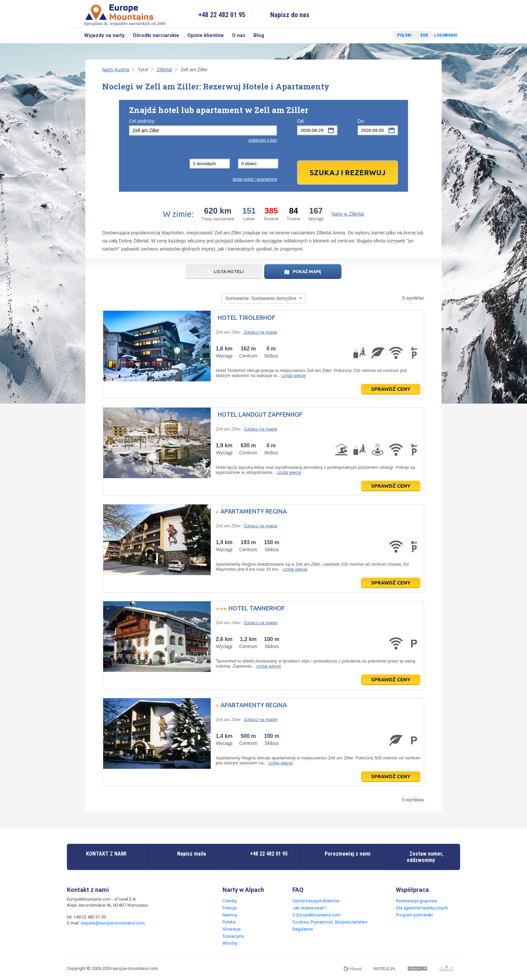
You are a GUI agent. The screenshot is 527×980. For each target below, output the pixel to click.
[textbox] (203, 130)
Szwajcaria (233, 936)
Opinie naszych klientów (316, 901)
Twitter (383, 35)
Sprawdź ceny (391, 389)
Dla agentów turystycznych (422, 908)
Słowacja (232, 929)
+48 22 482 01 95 (222, 15)
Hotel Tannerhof (257, 608)
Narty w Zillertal (348, 214)
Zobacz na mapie (260, 332)
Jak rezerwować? (310, 908)
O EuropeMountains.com (316, 915)
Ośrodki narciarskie (156, 35)
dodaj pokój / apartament (255, 179)
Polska (229, 922)
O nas (239, 35)
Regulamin (303, 929)
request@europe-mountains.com (113, 923)
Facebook (373, 35)
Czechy (230, 901)
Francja (230, 908)
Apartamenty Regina (254, 511)
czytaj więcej (294, 375)
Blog (259, 35)
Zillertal (164, 70)
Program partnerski (414, 915)
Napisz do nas (290, 15)
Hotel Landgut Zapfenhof (260, 414)
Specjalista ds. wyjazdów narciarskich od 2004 (125, 15)
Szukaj (73, 35)
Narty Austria (116, 70)
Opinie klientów (206, 35)
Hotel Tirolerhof (247, 317)
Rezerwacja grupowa (416, 901)
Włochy (230, 943)
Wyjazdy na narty (104, 35)
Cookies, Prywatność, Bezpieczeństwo (330, 922)
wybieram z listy (263, 140)
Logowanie (446, 35)
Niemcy (230, 915)
